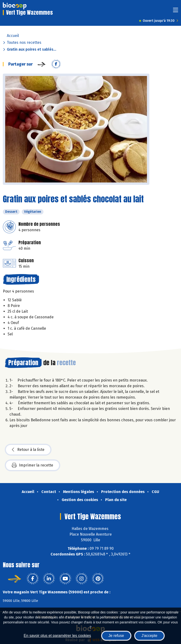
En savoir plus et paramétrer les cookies (57, 636)
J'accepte (149, 636)
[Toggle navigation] (176, 11)
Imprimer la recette (32, 465)
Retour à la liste (28, 450)
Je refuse (116, 636)
